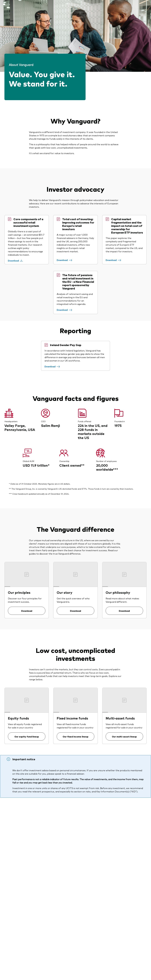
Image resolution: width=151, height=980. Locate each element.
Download (27, 611)
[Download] (15, 261)
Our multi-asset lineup (124, 736)
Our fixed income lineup (75, 736)
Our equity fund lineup (27, 736)
